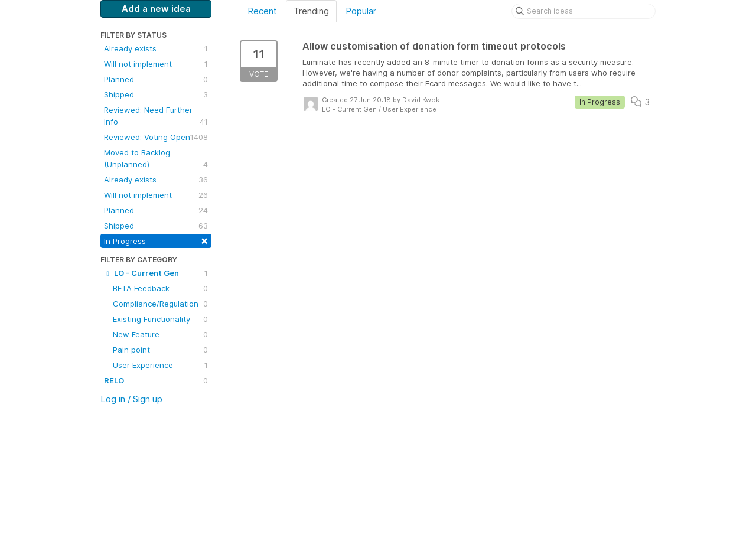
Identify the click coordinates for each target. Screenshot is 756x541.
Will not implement (156, 64)
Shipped (156, 94)
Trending (311, 11)
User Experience (160, 365)
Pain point (160, 350)
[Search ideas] (584, 11)
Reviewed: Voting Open (156, 137)
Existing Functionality (160, 319)
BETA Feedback (160, 288)
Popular (361, 11)
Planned (156, 79)
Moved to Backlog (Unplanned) (156, 159)
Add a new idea (156, 9)
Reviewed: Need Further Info (156, 116)
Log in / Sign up (131, 399)
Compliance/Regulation (160, 304)
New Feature (160, 334)
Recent (262, 11)
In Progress (156, 240)
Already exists (156, 48)
